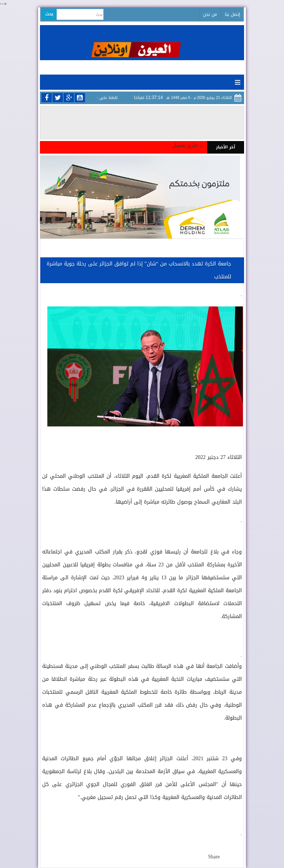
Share (214, 857)
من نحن (210, 14)
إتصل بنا (232, 14)
